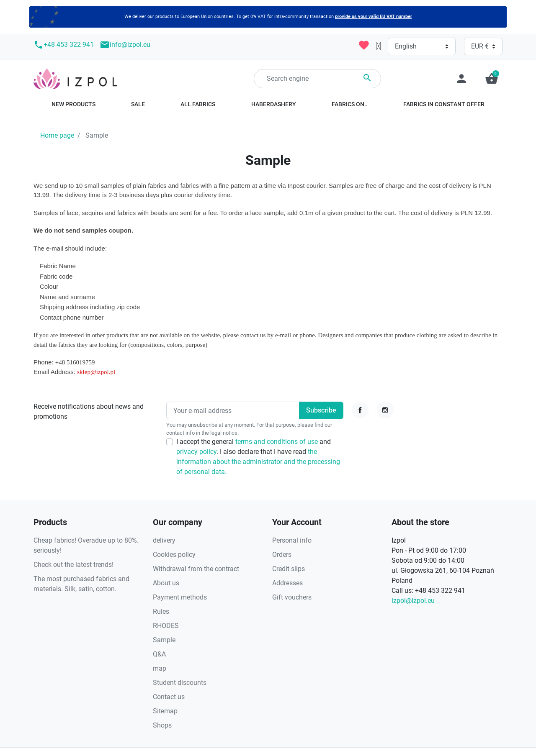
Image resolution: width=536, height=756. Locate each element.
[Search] (317, 79)
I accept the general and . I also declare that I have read (258, 457)
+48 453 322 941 (64, 45)
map (160, 668)
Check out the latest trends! (73, 565)
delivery (164, 540)
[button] (492, 79)
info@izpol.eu (125, 45)
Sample (164, 640)
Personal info (292, 540)
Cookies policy (174, 555)
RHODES (166, 626)
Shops (162, 725)
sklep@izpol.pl (96, 372)
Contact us (169, 697)
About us (166, 583)
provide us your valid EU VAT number (374, 17)
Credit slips (289, 569)
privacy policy (196, 452)
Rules (161, 611)
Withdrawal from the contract (196, 569)
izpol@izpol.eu (413, 601)
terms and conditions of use (277, 442)
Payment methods (180, 597)
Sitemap (165, 711)
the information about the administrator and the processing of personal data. (258, 462)
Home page (57, 135)
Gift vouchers (292, 597)
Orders (282, 555)
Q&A (159, 654)
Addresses (287, 583)
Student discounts (180, 683)
